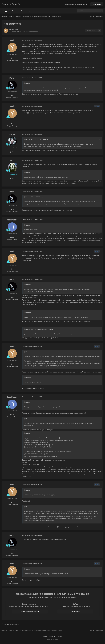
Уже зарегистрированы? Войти (77, 4)
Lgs (12, 160)
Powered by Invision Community (52, 641)
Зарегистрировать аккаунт (30, 611)
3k (12, 96)
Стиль (52, 637)
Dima (12, 78)
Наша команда (26, 11)
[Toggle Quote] (25, 83)
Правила (15, 11)
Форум (6, 12)
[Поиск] (82, 11)
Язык (45, 637)
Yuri (16, 30)
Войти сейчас (75, 611)
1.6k (12, 178)
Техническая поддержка (31, 32)
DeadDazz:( (12, 220)
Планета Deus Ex (11, 4)
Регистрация (97, 4)
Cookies (60, 637)
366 (12, 152)
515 (12, 238)
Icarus (12, 134)
